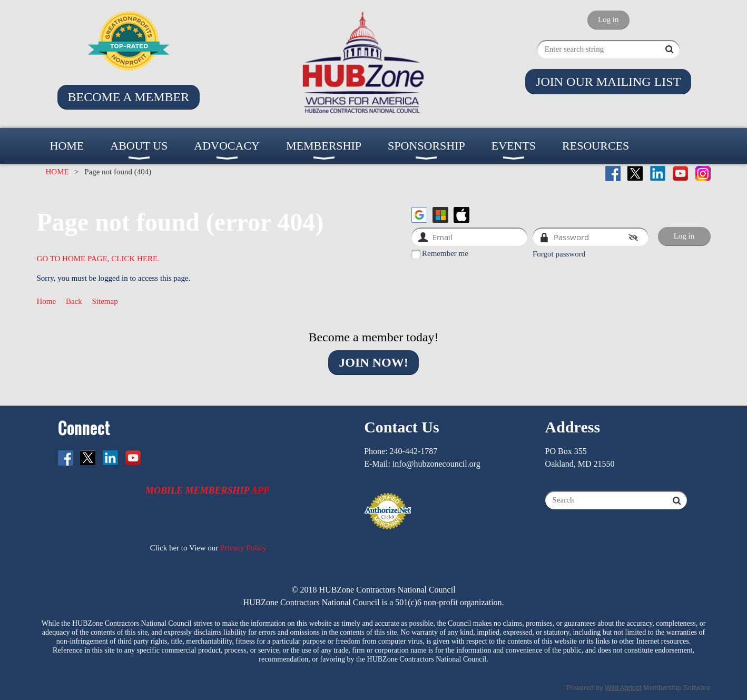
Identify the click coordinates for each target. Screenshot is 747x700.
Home (47, 301)
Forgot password (559, 254)
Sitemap (105, 301)
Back (74, 301)
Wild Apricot (623, 688)
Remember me (445, 253)
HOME (57, 172)
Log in (608, 19)
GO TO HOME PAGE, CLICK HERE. (99, 259)
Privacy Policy (243, 548)
